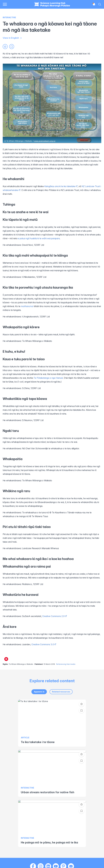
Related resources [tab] (61, 692)
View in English (13, 38)
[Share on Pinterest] (6, 659)
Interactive (9, 17)
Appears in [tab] (39, 692)
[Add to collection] (12, 47)
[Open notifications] (94, 4)
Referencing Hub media (66, 664)
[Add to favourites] (5, 47)
